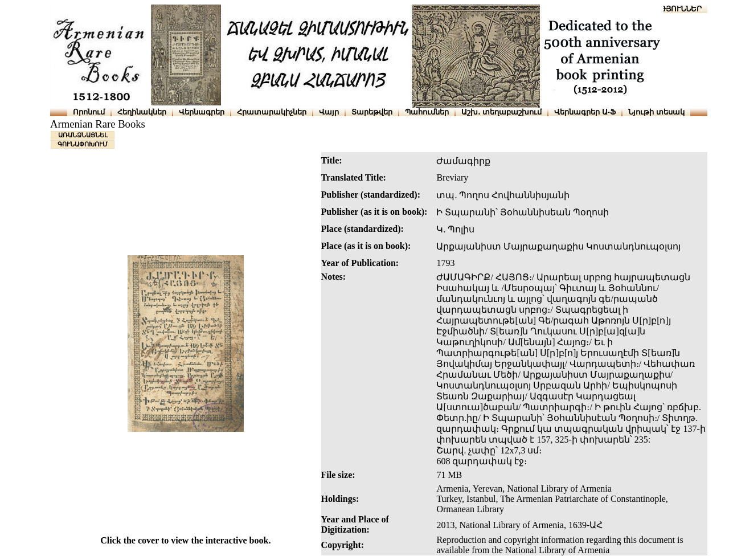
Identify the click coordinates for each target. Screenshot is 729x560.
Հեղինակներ (142, 112)
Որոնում (89, 112)
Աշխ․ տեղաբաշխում (501, 112)
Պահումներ (427, 112)
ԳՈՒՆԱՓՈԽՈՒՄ (83, 144)
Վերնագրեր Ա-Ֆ (585, 112)
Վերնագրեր (202, 112)
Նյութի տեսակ (656, 112)
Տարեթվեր (372, 112)
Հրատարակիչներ (272, 112)
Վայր (329, 112)
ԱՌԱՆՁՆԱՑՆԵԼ (83, 135)
